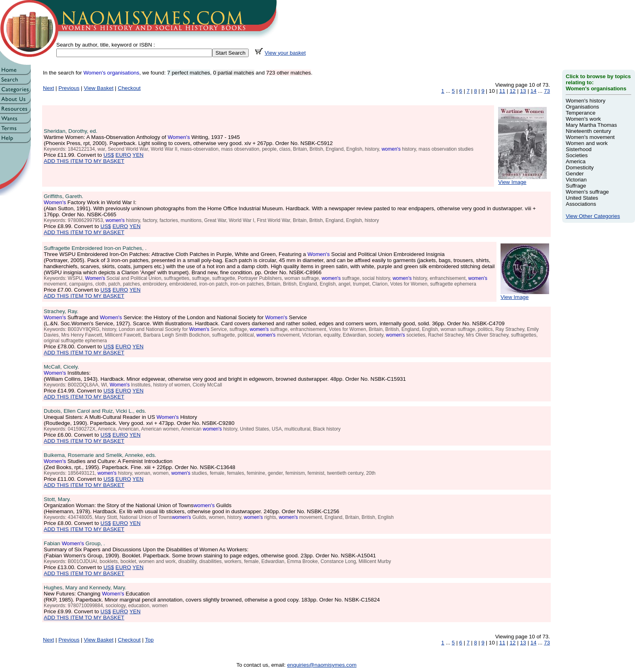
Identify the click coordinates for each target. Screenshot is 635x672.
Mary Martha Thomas (591, 125)
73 (547, 91)
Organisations (582, 107)
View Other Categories (593, 216)
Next (48, 88)
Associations (581, 204)
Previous (69, 88)
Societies (577, 155)
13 (523, 91)
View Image (522, 180)
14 (534, 91)
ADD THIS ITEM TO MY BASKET (84, 161)
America (576, 161)
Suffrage (576, 186)
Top (149, 640)
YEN (138, 155)
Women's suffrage (587, 192)
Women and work (587, 143)
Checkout (129, 88)
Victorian (576, 180)
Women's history (586, 101)
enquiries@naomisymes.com (322, 665)
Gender (575, 174)
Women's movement (590, 137)
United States (582, 198)
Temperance (581, 113)
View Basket (99, 88)
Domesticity (580, 167)
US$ (109, 155)
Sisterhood (579, 149)
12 (512, 91)
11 (502, 91)
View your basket (285, 53)
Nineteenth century (588, 131)
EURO (123, 155)
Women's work (583, 119)
